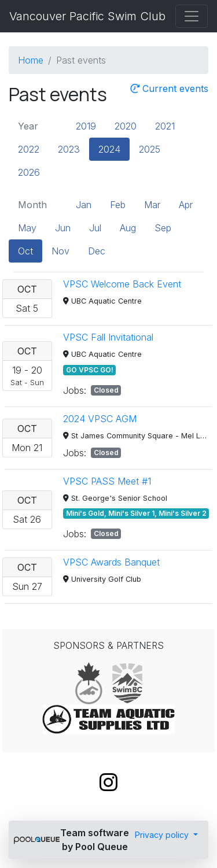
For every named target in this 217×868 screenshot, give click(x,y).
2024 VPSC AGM (100, 419)
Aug (128, 228)
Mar (152, 205)
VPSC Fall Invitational (108, 337)
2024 (109, 149)
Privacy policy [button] (163, 835)
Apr (186, 205)
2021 (165, 126)
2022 (29, 149)
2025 (150, 149)
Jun (63, 228)
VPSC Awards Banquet (111, 562)
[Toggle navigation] (192, 16)
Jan (84, 205)
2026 (29, 172)
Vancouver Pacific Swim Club (87, 16)
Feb (118, 205)
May (27, 228)
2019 (86, 126)
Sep (163, 228)
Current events (169, 89)
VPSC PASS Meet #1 (107, 481)
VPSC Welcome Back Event (122, 284)
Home (31, 60)
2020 (126, 126)
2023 (69, 149)
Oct (25, 251)
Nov (60, 251)
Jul (95, 228)
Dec (97, 251)
